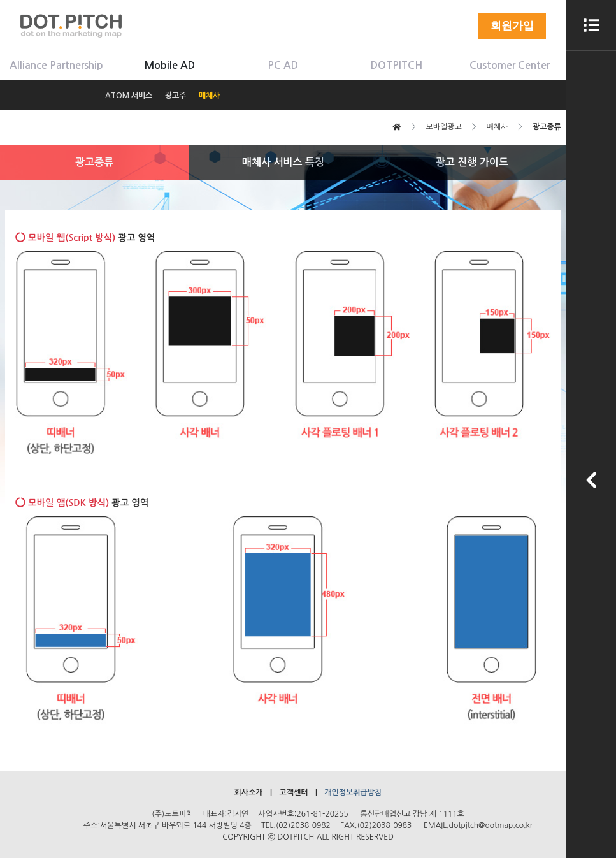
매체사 (209, 96)
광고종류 (94, 162)
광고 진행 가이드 (472, 162)
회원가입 (512, 26)
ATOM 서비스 (129, 96)
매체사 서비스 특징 (283, 162)
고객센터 (293, 792)
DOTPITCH (397, 65)
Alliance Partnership (56, 65)
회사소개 (249, 792)
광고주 (175, 96)
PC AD (283, 65)
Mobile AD (170, 65)
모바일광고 (443, 127)
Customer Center (510, 65)
